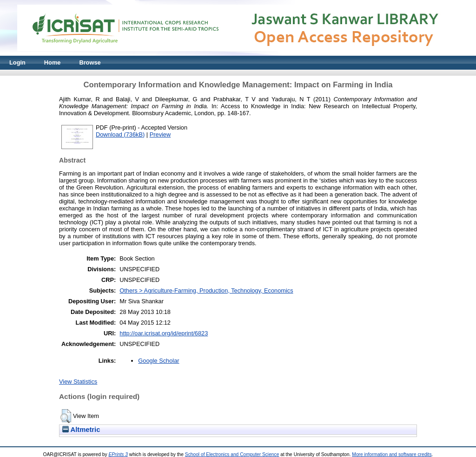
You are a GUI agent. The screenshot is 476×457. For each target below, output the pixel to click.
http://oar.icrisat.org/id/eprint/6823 (164, 333)
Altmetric (81, 430)
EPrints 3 (118, 454)
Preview (160, 134)
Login (17, 62)
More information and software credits (392, 454)
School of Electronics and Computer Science (232, 454)
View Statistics (78, 382)
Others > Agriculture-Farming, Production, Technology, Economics (206, 291)
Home (53, 62)
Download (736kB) (120, 134)
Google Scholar (159, 361)
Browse (90, 62)
